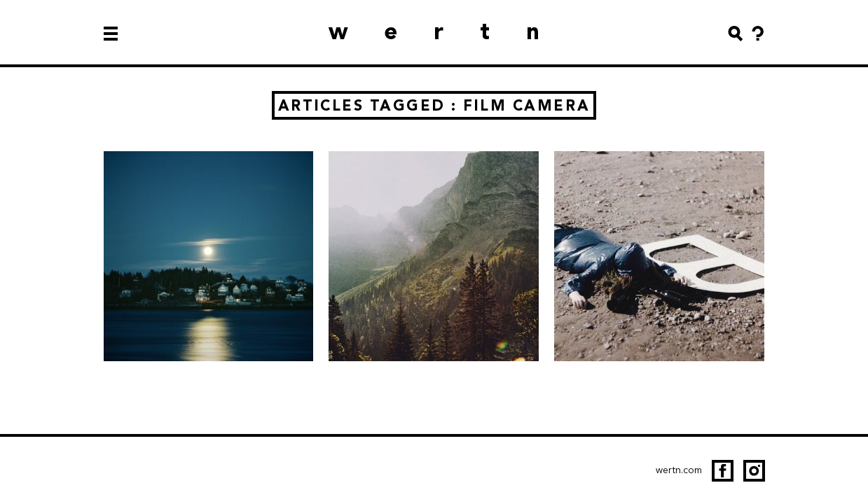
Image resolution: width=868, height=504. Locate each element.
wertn (453, 31)
